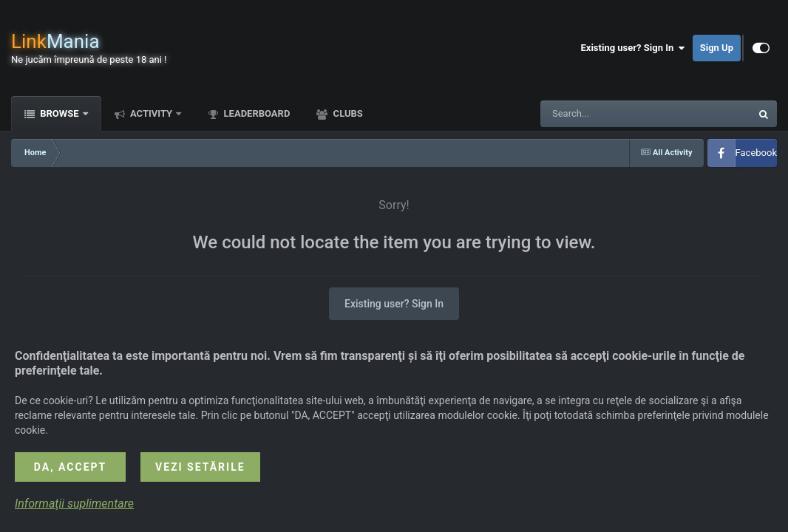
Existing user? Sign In (633, 48)
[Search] (608, 114)
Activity (152, 113)
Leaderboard (255, 113)
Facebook (756, 153)
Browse (60, 113)
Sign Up (717, 48)
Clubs (346, 113)
